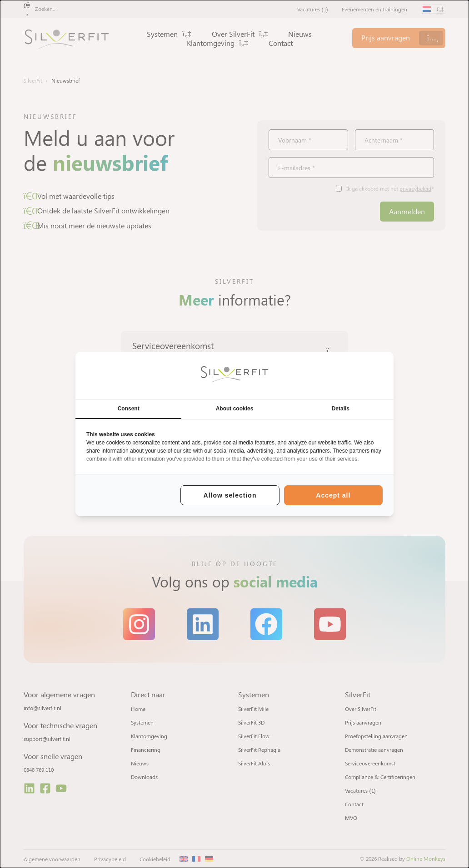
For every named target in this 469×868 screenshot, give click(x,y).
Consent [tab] (129, 409)
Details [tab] (341, 409)
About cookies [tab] (235, 409)
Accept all (333, 495)
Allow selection (230, 495)
